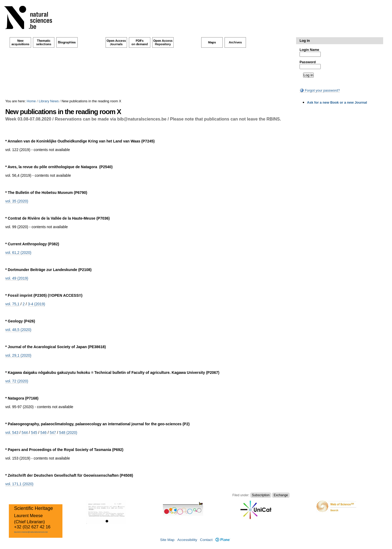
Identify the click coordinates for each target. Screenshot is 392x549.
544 (25, 433)
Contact (206, 540)
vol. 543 (12, 433)
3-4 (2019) (37, 304)
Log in (305, 41)
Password (308, 62)
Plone (223, 540)
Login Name (309, 50)
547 (53, 433)
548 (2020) (68, 433)
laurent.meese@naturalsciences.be (31, 532)
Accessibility (187, 540)
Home (31, 101)
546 (43, 433)
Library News (49, 101)
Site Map (167, 540)
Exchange (281, 495)
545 (34, 433)
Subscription (261, 495)
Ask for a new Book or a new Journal (337, 102)
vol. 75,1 (12, 304)
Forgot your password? (320, 90)
